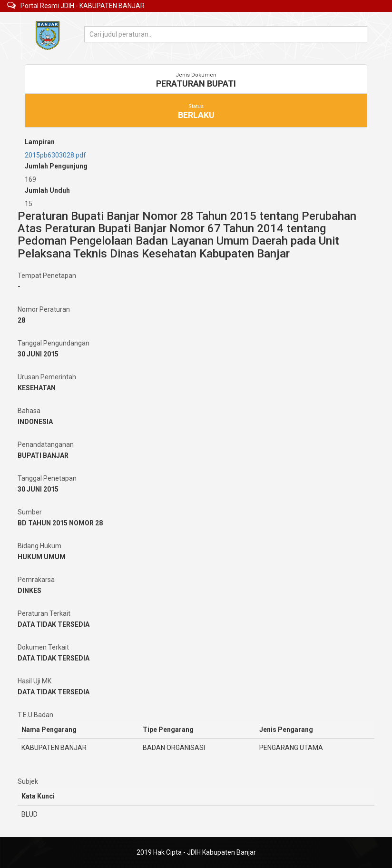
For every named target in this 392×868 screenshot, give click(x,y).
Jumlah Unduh (47, 190)
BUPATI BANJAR (43, 455)
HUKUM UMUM (42, 557)
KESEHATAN (37, 388)
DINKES (29, 591)
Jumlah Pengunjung (56, 166)
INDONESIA (35, 422)
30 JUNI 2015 (38, 354)
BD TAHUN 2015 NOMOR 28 (60, 523)
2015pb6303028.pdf (55, 155)
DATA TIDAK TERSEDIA (54, 624)
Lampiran (40, 142)
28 (21, 320)
